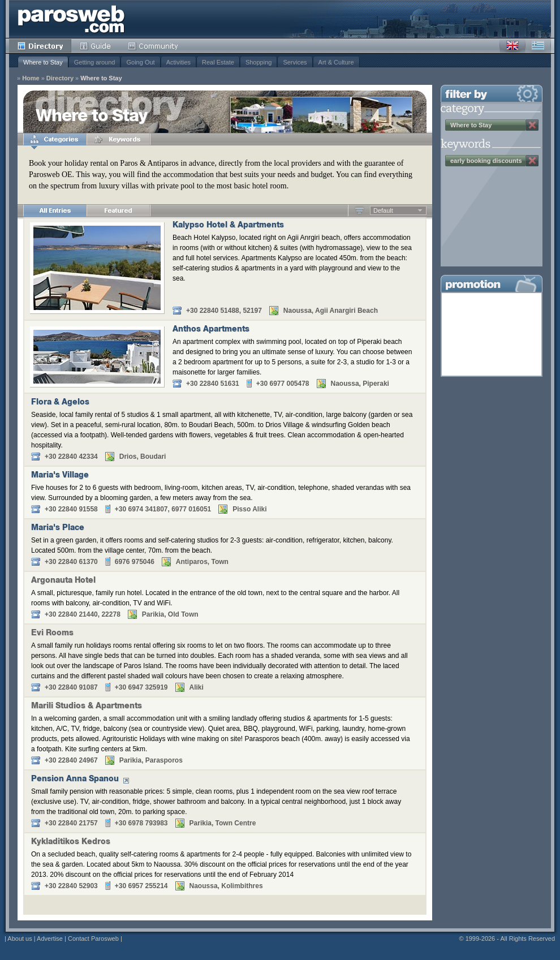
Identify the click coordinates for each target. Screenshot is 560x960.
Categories (55, 139)
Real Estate (218, 62)
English (512, 46)
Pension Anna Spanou (75, 780)
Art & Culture (336, 62)
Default (383, 210)
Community (154, 46)
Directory (40, 46)
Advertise (50, 939)
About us (20, 939)
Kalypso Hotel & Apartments (228, 226)
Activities (178, 62)
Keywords (118, 139)
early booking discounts (486, 161)
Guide (95, 46)
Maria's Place (58, 528)
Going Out (140, 62)
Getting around (95, 62)
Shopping (259, 62)
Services (295, 62)
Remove (532, 125)
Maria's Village (60, 476)
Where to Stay (43, 62)
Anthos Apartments (211, 330)
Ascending (359, 210)
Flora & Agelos (60, 403)
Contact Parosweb (93, 939)
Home (31, 78)
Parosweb (71, 19)
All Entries (55, 210)
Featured (118, 210)
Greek (538, 46)
